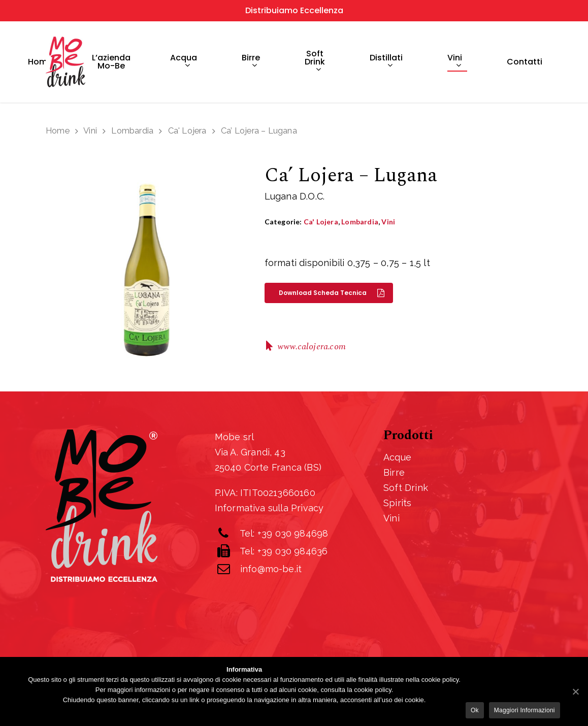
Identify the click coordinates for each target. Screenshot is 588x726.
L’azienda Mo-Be (111, 62)
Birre (251, 62)
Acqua (184, 62)
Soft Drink (406, 488)
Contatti (525, 62)
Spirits (397, 503)
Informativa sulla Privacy (269, 508)
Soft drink (315, 62)
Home (40, 62)
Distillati (386, 62)
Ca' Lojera (187, 130)
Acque (397, 457)
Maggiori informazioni (525, 710)
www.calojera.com (312, 346)
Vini (455, 62)
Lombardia (132, 130)
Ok (475, 710)
